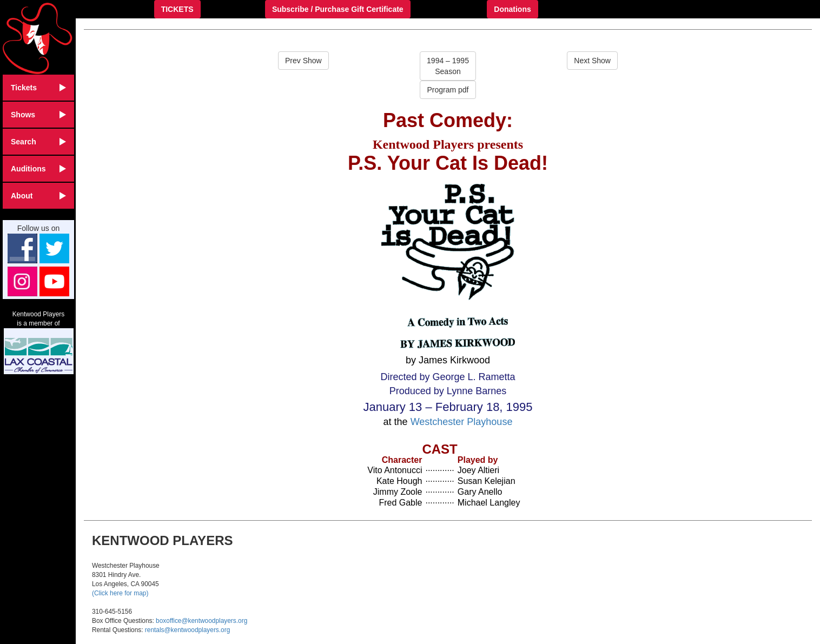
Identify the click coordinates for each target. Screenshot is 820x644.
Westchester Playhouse (462, 422)
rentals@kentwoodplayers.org (187, 630)
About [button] (38, 196)
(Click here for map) (120, 593)
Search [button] (38, 142)
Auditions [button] (38, 169)
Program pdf (448, 90)
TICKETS (177, 9)
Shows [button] (38, 115)
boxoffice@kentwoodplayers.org (201, 621)
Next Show (592, 61)
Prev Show (303, 61)
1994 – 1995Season (448, 66)
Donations (512, 9)
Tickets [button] (38, 88)
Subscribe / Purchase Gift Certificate (338, 9)
